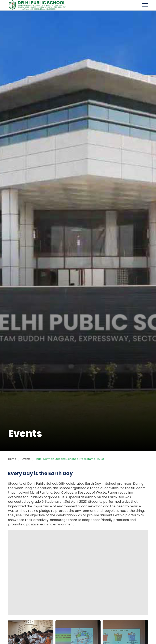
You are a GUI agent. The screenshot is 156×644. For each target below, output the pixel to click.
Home (12, 459)
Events (26, 459)
